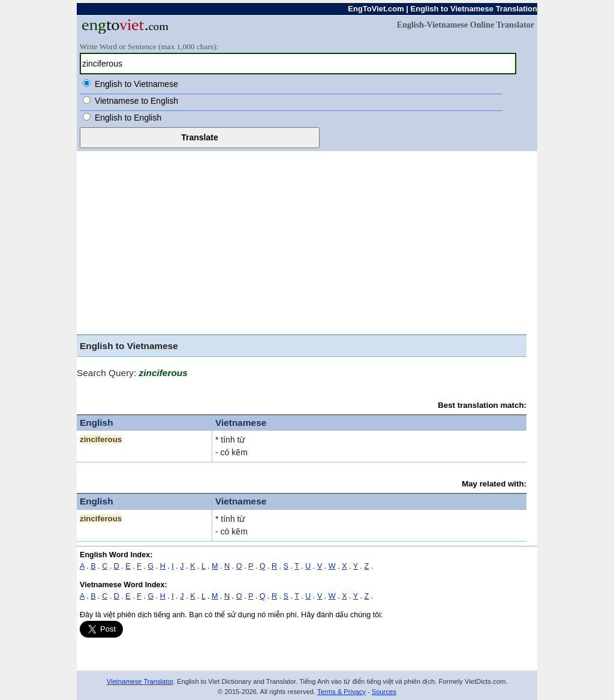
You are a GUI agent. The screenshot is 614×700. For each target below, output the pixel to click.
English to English (128, 118)
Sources (384, 692)
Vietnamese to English (136, 101)
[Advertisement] (302, 244)
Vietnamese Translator (140, 681)
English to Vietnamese (136, 84)
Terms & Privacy (341, 692)
